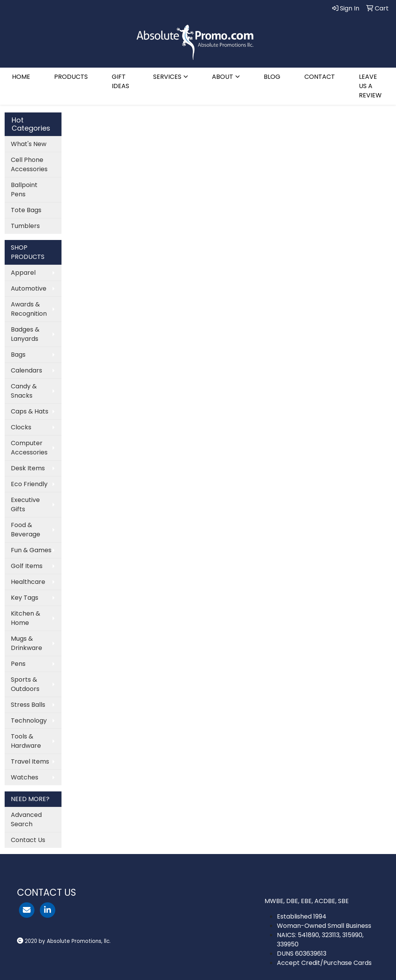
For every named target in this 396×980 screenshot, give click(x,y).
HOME (21, 77)
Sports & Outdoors (25, 684)
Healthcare (28, 582)
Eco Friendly (29, 484)
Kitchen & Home (26, 618)
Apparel (23, 273)
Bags (18, 355)
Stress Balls (28, 705)
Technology (29, 721)
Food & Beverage (26, 530)
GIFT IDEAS (120, 81)
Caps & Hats (30, 411)
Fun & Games (31, 550)
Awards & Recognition (29, 309)
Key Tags (25, 598)
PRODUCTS (71, 77)
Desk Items (28, 468)
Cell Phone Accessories (29, 164)
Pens (18, 664)
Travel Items (30, 761)
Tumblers (25, 226)
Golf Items (27, 566)
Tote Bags (26, 210)
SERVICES (167, 77)
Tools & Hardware (26, 741)
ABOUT (223, 77)
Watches (25, 777)
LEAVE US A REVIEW (370, 86)
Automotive (29, 288)
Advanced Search (26, 819)
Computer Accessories (29, 448)
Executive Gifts (25, 504)
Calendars (26, 370)
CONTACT (320, 77)
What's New (29, 144)
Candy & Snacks (24, 391)
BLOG (272, 77)
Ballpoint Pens (24, 190)
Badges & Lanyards (25, 334)
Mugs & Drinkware (26, 643)
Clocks (21, 427)
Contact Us (28, 840)
